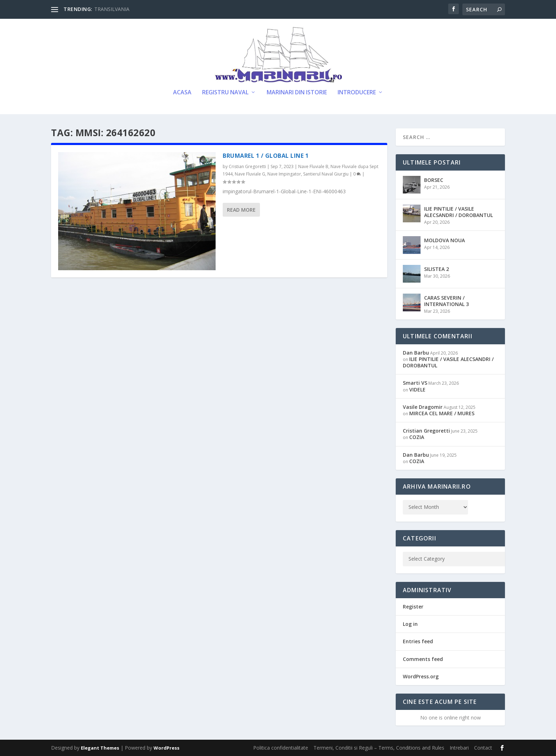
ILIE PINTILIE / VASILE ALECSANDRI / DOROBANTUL (458, 212)
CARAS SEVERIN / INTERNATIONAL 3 (446, 301)
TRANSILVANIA (112, 9)
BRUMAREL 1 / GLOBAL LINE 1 (266, 156)
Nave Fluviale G (250, 174)
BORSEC (434, 180)
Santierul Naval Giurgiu (326, 174)
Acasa (182, 93)
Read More (241, 210)
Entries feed (418, 641)
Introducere (357, 93)
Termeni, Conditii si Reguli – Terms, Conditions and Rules (379, 748)
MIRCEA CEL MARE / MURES (442, 413)
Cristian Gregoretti (247, 166)
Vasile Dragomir (423, 407)
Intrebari (459, 748)
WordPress (166, 748)
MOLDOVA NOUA (444, 240)
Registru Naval (225, 93)
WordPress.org (421, 676)
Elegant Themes (100, 748)
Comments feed (423, 659)
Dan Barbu (416, 353)
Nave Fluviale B (313, 166)
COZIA (417, 437)
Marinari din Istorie (297, 93)
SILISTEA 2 (437, 269)
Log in (410, 624)
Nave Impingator (284, 174)
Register (413, 607)
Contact (483, 748)
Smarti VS (415, 383)
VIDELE (417, 390)
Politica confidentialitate (281, 748)
